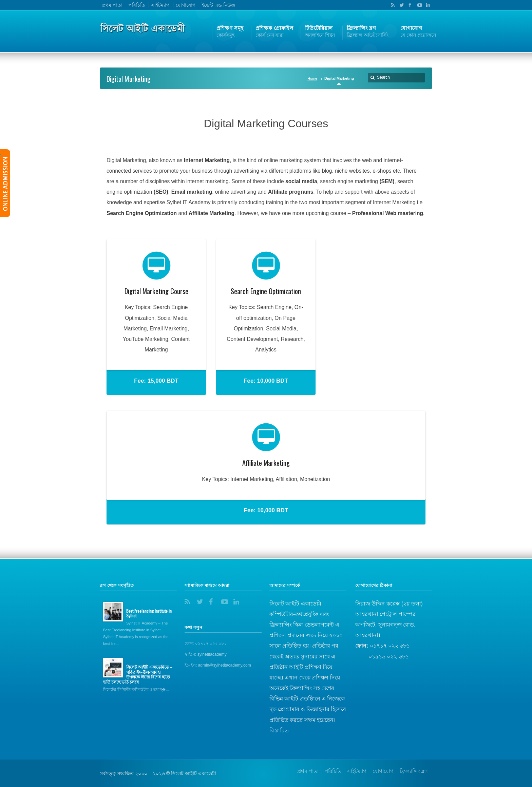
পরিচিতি (137, 5)
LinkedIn (426, 5)
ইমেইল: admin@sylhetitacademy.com (218, 665)
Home (312, 78)
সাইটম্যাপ (160, 5)
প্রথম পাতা (112, 5)
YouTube (418, 5)
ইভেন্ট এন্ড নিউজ (218, 5)
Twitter (400, 5)
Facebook (409, 5)
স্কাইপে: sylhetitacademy (206, 654)
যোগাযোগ (186, 5)
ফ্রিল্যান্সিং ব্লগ (414, 771)
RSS (392, 5)
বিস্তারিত (279, 731)
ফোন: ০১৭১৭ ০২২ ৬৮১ (206, 644)
